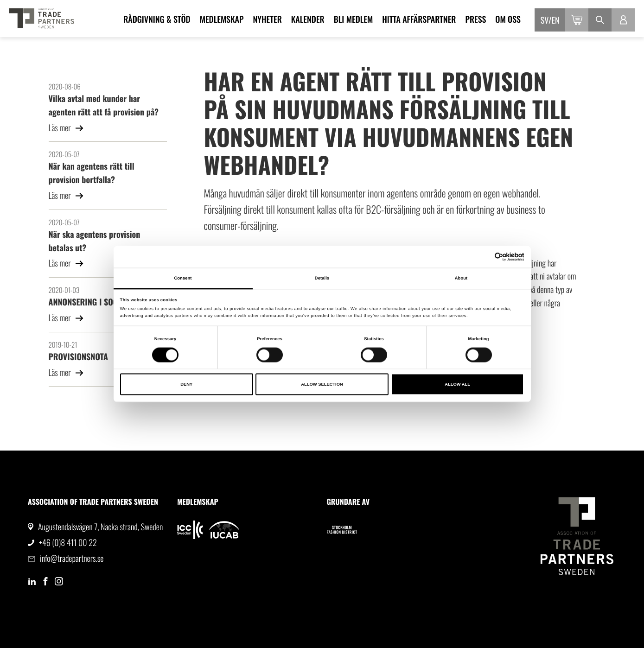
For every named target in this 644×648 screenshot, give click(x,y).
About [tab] (461, 278)
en (556, 20)
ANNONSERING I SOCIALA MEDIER (105, 302)
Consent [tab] (183, 278)
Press (475, 19)
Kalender (308, 19)
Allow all (457, 384)
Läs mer (67, 128)
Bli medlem (354, 19)
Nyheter (267, 19)
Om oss (508, 19)
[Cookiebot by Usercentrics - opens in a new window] (483, 257)
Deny (186, 384)
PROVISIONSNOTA (78, 357)
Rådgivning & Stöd (157, 19)
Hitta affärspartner (419, 19)
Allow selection (322, 384)
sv (545, 20)
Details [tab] (322, 278)
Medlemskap (222, 19)
